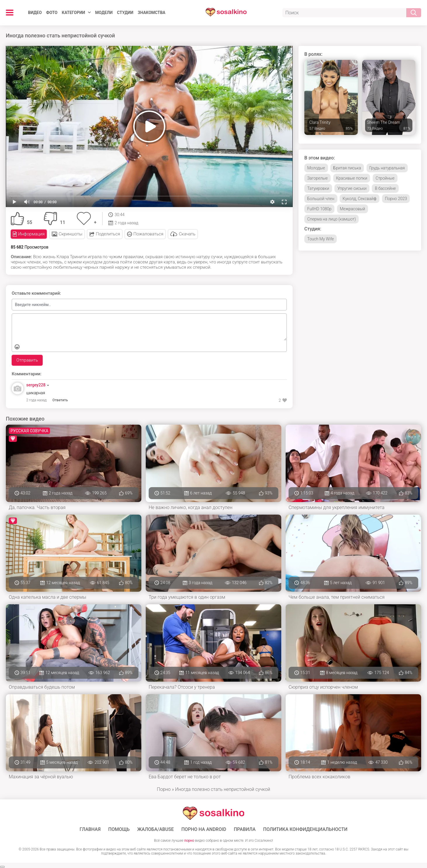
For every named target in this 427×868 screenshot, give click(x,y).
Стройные (385, 178)
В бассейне (385, 188)
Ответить (60, 400)
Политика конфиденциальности (305, 829)
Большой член (321, 199)
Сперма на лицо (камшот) (331, 219)
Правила (245, 829)
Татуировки (318, 188)
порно (189, 841)
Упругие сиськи (352, 188)
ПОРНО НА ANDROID (204, 829)
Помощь (119, 829)
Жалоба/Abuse (156, 829)
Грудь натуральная (387, 168)
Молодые (316, 168)
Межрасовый (353, 209)
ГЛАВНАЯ (90, 829)
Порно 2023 (396, 199)
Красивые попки (352, 178)
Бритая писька (347, 168)
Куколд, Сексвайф (360, 199)
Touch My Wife (321, 239)
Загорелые (317, 178)
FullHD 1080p (319, 209)
